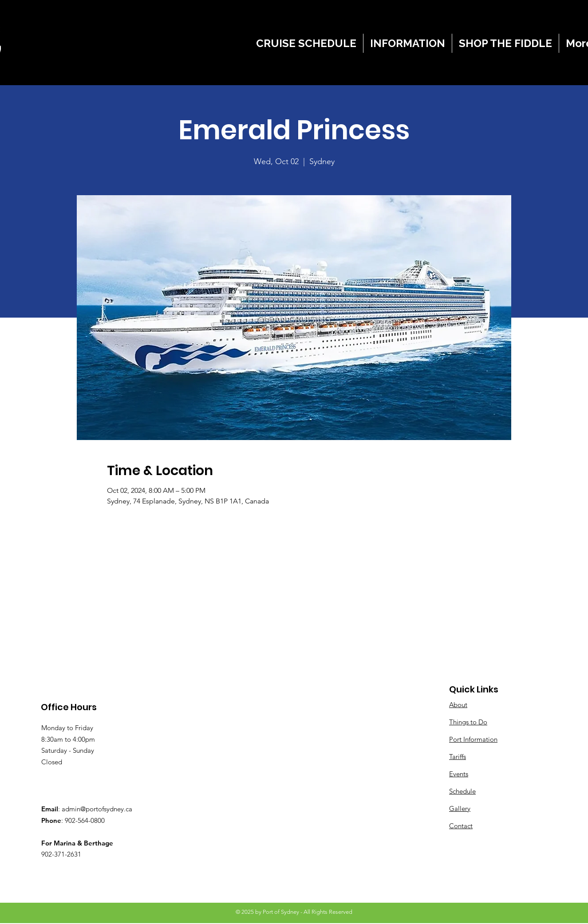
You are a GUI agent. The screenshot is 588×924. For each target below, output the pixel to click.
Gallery (460, 808)
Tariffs (458, 757)
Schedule (462, 791)
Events (459, 774)
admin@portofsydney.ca (97, 809)
